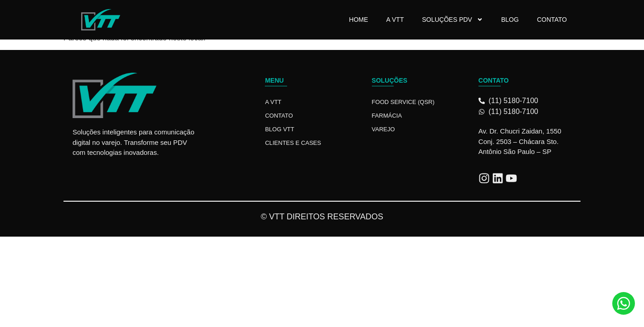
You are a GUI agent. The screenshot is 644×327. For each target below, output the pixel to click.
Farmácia (387, 116)
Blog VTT (279, 129)
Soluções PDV (452, 20)
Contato (552, 20)
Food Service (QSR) (403, 102)
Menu (274, 80)
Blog (510, 20)
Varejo (383, 129)
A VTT (395, 20)
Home (359, 20)
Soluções (390, 80)
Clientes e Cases (293, 143)
